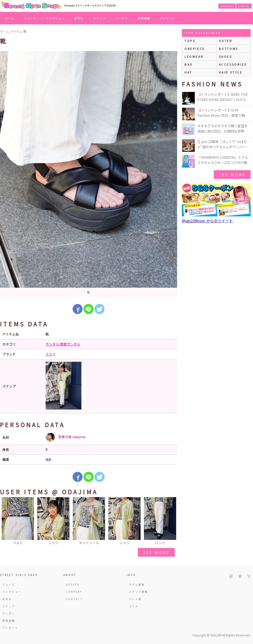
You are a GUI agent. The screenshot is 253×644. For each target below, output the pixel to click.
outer (226, 41)
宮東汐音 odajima (66, 437)
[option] (89, 174)
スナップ (99, 18)
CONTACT (74, 599)
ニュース (30, 18)
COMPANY (74, 592)
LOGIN (244, 6)
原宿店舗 (144, 18)
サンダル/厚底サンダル (63, 344)
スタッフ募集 (138, 592)
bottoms (229, 49)
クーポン (122, 18)
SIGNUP (227, 6)
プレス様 (135, 599)
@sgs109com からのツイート (207, 221)
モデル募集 (137, 584)
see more (156, 552)
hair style (231, 72)
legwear (194, 56)
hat (188, 72)
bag (189, 64)
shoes (226, 56)
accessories (233, 64)
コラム (134, 606)
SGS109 (73, 584)
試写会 (79, 18)
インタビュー (55, 18)
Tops (190, 41)
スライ (51, 354)
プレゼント (168, 18)
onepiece (195, 49)
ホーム (10, 18)
